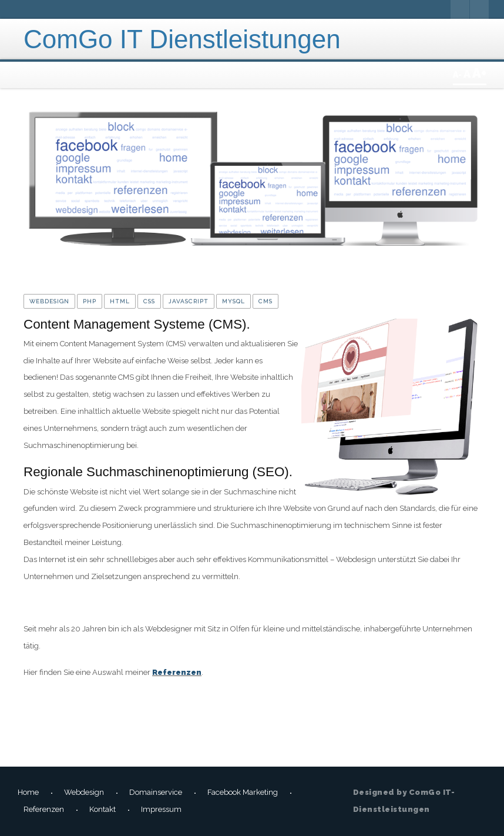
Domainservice (156, 792)
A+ (479, 73)
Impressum (161, 809)
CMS (266, 301)
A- (458, 75)
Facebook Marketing (243, 792)
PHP (90, 301)
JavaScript (189, 301)
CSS (149, 301)
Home (28, 792)
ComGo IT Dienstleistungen (182, 39)
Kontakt (103, 809)
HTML (120, 301)
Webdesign (49, 301)
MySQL (233, 301)
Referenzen (177, 672)
